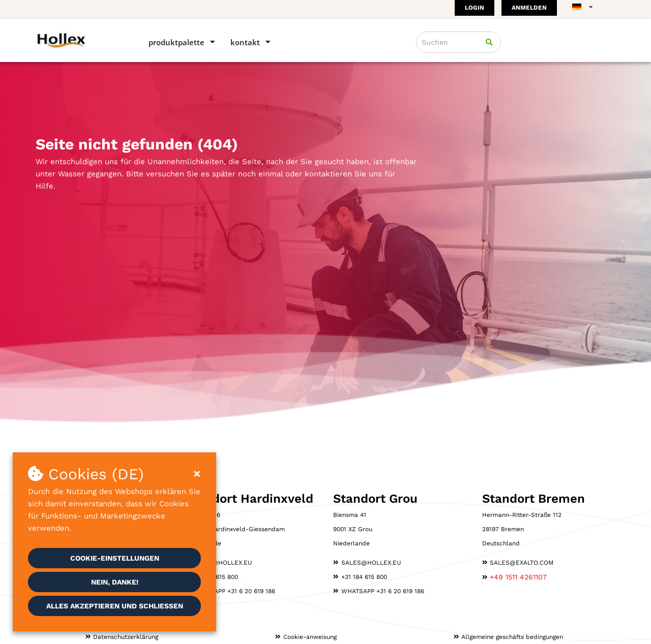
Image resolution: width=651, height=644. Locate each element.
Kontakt (245, 42)
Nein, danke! (115, 582)
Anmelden (529, 8)
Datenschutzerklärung (126, 637)
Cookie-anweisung (310, 637)
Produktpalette (176, 42)
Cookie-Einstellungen (115, 558)
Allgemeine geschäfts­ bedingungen (512, 637)
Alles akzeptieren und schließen (115, 606)
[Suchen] (489, 42)
